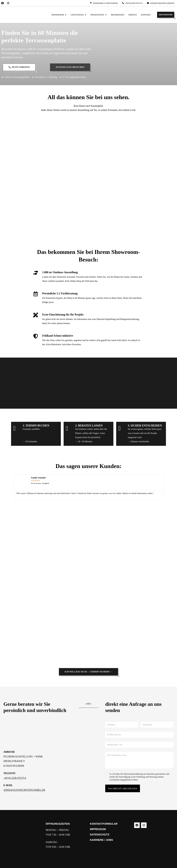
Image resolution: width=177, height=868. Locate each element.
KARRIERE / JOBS (101, 840)
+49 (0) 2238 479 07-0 (15, 778)
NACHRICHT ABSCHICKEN (123, 789)
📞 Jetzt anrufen (19, 67)
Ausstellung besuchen (70, 67)
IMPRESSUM (98, 829)
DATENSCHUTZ (100, 835)
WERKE (95, 845)
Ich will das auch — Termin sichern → (88, 672)
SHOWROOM (166, 15)
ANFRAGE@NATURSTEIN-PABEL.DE (24, 790)
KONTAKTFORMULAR (104, 824)
